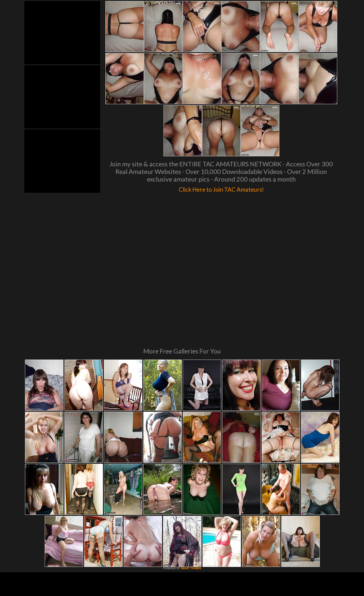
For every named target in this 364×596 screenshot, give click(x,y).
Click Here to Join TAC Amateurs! (221, 188)
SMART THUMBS (191, 499)
